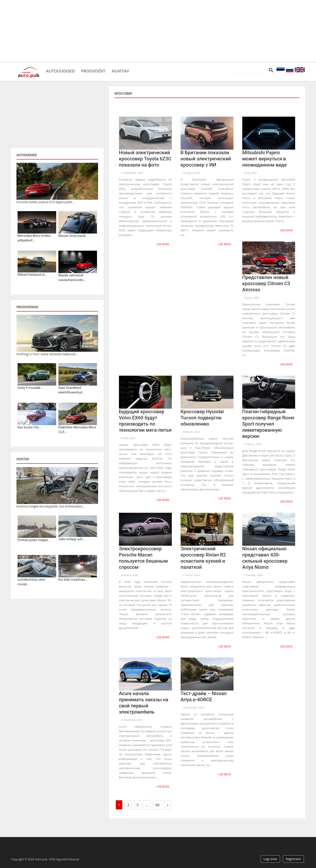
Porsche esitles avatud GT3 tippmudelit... (46, 202)
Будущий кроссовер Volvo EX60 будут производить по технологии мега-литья (145, 420)
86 (157, 803)
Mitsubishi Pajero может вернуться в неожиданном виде (265, 159)
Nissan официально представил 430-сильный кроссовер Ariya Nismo (265, 557)
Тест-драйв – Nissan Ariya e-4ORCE (204, 695)
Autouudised (62, 70)
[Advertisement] (158, 31)
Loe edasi (163, 244)
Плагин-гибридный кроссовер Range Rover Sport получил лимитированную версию (268, 423)
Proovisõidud (27, 307)
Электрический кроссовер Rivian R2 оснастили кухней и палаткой (203, 557)
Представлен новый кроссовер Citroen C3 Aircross (266, 283)
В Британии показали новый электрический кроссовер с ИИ (206, 159)
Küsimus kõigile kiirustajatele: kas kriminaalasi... (51, 506)
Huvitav (126, 70)
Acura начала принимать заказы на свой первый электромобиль (144, 702)
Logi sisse (270, 858)
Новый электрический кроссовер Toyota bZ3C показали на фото (145, 159)
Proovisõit (97, 70)
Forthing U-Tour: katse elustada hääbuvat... (47, 354)
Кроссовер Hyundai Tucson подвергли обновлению (202, 417)
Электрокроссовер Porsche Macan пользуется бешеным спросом (143, 557)
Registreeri (293, 858)
